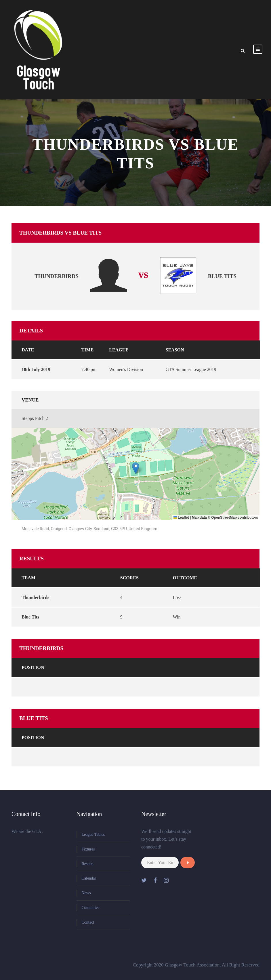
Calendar (89, 878)
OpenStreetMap (224, 517)
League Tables (93, 835)
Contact (88, 922)
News (86, 893)
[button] (136, 468)
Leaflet (181, 517)
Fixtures (88, 849)
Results (88, 864)
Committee (91, 908)
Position (33, 667)
